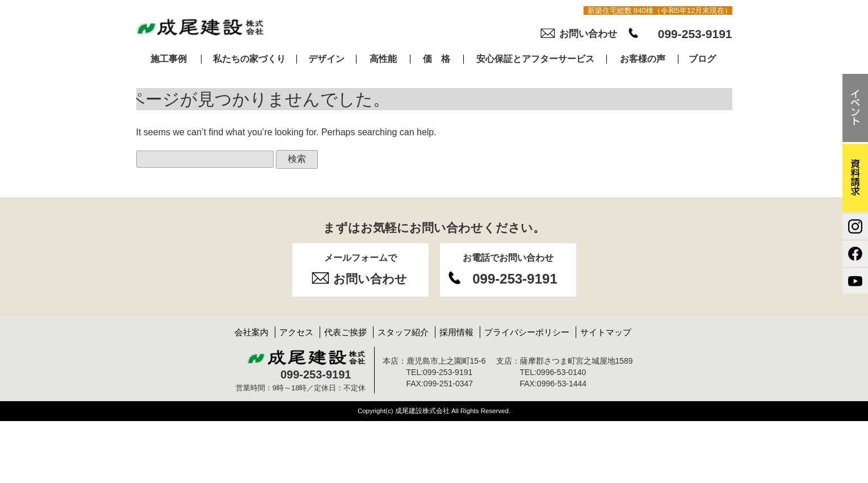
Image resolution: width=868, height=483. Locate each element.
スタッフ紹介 (403, 332)
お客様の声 (643, 59)
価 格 (437, 59)
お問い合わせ (588, 34)
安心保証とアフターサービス (535, 59)
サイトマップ (606, 332)
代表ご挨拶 (345, 332)
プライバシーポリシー (527, 332)
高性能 (383, 59)
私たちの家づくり (249, 59)
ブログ (702, 59)
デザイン (326, 59)
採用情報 (456, 332)
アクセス (296, 332)
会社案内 (251, 332)
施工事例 (169, 59)
